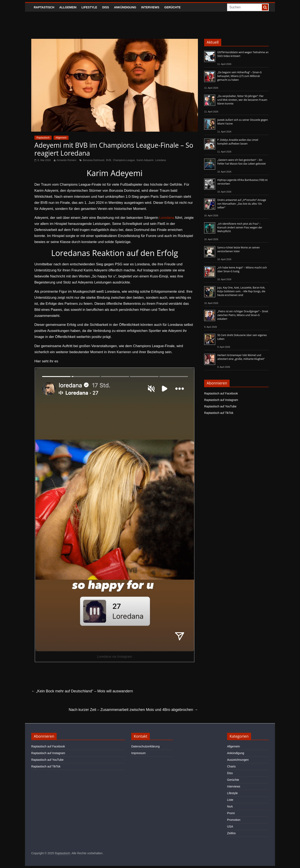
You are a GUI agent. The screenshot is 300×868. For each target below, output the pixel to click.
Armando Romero (67, 160)
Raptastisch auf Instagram (221, 400)
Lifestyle (89, 7)
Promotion (234, 820)
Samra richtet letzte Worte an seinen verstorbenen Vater (239, 249)
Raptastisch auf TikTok (219, 413)
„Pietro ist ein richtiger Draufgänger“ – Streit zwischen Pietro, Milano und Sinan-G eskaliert (243, 315)
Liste (230, 800)
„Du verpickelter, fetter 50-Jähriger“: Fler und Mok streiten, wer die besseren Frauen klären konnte (242, 100)
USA (230, 826)
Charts (231, 766)
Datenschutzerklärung (145, 746)
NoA (230, 806)
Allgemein (68, 7)
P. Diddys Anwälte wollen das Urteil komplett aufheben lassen (238, 142)
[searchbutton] (265, 7)
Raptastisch (44, 7)
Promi (231, 813)
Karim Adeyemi (145, 160)
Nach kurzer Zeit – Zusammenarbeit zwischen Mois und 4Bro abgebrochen (133, 710)
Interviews (150, 7)
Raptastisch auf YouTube (220, 406)
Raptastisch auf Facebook (221, 393)
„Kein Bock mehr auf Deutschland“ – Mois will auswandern (82, 691)
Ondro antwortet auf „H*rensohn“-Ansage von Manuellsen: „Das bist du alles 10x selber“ (242, 204)
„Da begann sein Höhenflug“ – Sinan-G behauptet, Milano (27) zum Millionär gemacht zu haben (239, 76)
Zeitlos (231, 833)
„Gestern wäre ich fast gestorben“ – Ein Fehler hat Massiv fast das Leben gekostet (242, 162)
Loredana (161, 160)
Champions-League (124, 160)
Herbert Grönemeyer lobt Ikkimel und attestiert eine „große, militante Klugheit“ (241, 357)
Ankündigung (125, 7)
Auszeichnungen (238, 760)
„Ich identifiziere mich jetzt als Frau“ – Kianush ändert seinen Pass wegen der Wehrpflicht (240, 227)
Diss (106, 7)
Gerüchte (173, 7)
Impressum (138, 753)
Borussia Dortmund (94, 160)
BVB (109, 160)
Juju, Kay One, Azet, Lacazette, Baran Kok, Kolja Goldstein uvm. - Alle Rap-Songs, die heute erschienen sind (241, 291)
